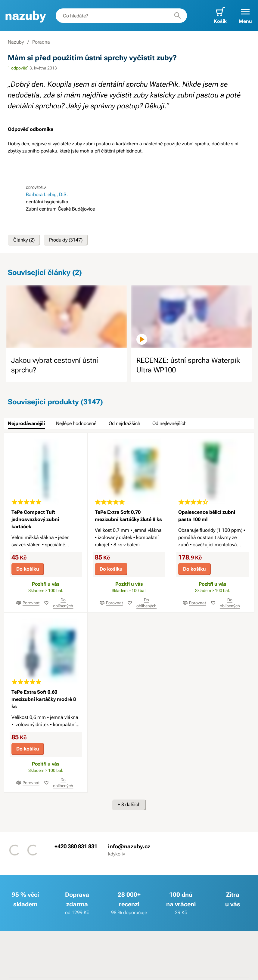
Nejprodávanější (26, 423)
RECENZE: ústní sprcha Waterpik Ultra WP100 (188, 365)
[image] (66, 317)
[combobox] (121, 16)
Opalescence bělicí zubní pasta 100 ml (207, 516)
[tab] (26, 424)
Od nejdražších (124, 423)
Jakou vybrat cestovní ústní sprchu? (55, 365)
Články (24, 240)
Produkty (66, 240)
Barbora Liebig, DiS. (47, 194)
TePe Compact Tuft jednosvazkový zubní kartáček (35, 519)
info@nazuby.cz (129, 846)
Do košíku (28, 569)
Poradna (41, 42)
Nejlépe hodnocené (76, 423)
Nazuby (16, 42)
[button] (245, 16)
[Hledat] (178, 16)
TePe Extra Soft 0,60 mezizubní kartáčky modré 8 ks (44, 699)
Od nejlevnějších (169, 423)
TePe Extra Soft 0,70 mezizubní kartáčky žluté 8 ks (128, 516)
